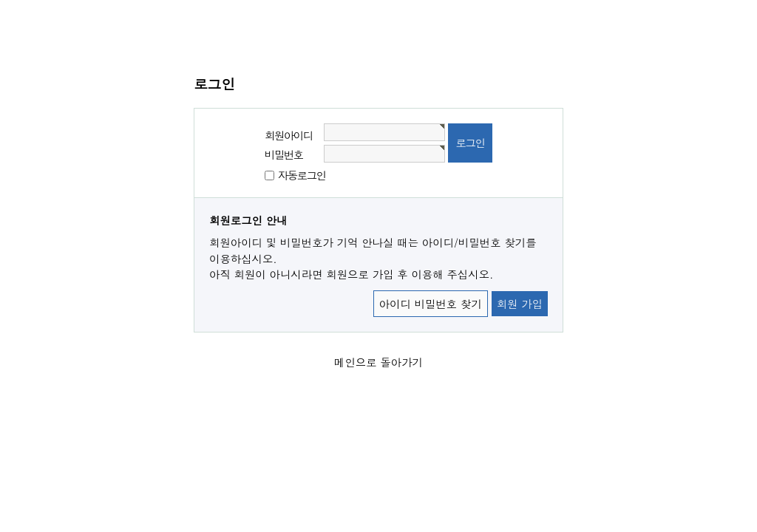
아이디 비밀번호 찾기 (431, 304)
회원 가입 (520, 304)
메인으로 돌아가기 (378, 362)
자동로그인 (302, 175)
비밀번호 (284, 154)
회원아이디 (289, 135)
